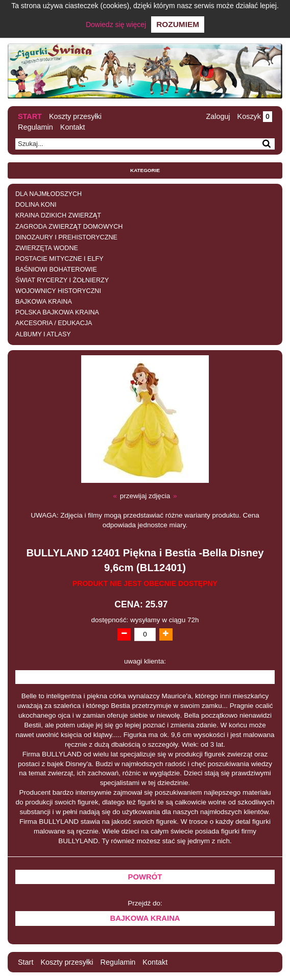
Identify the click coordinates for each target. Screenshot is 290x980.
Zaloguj (218, 116)
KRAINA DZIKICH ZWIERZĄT (58, 215)
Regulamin (35, 127)
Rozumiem (178, 24)
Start (30, 116)
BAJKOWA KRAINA (44, 302)
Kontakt (73, 127)
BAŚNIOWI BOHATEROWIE (56, 269)
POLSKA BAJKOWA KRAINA (57, 312)
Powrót (145, 877)
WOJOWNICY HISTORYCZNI (58, 291)
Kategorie (145, 170)
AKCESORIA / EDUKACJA (54, 323)
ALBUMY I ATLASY (43, 334)
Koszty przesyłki (75, 116)
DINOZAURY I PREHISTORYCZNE (66, 237)
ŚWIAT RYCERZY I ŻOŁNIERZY (62, 280)
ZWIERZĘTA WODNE (47, 248)
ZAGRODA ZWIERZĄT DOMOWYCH (69, 227)
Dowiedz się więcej (116, 24)
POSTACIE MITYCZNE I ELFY (59, 259)
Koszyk (255, 116)
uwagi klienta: (145, 661)
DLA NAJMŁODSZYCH (49, 194)
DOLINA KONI (36, 205)
